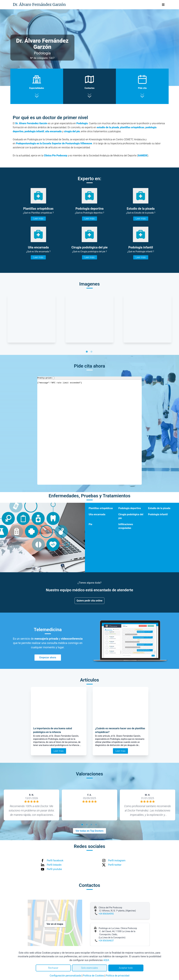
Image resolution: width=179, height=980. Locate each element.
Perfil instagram (117, 860)
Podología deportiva (130, 508)
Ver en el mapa (55, 924)
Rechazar (53, 968)
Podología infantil (158, 514)
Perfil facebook (55, 860)
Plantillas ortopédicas (101, 508)
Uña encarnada (97, 514)
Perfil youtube (54, 869)
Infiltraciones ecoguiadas (126, 526)
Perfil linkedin (54, 865)
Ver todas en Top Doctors (89, 831)
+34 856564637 (106, 941)
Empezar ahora (48, 657)
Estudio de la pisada (159, 508)
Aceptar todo (126, 968)
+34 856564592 (106, 914)
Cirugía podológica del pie (131, 516)
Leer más (38, 219)
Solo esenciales (89, 968)
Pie (90, 524)
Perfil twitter (115, 865)
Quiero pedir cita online (89, 601)
